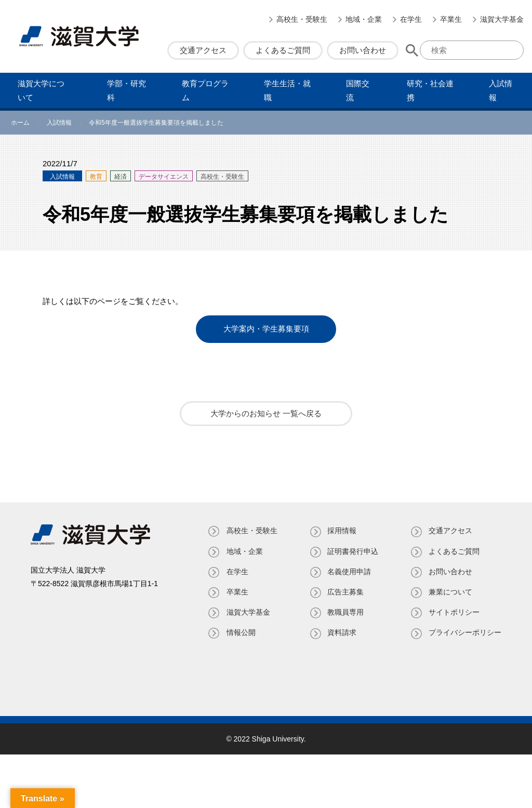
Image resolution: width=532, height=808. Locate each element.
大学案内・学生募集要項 (266, 329)
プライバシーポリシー (465, 632)
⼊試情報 (501, 90)
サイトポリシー (454, 612)
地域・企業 (364, 19)
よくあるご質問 (283, 50)
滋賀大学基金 (502, 19)
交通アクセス (203, 50)
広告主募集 (345, 591)
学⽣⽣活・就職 (287, 90)
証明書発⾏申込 (352, 551)
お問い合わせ (363, 50)
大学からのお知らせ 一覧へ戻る (266, 413)
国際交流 (358, 90)
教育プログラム (205, 90)
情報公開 (240, 632)
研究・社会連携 (430, 90)
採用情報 (341, 531)
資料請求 (341, 632)
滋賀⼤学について (41, 90)
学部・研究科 (127, 90)
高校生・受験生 (302, 19)
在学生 (411, 19)
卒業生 (451, 19)
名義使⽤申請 (349, 571)
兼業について (450, 591)
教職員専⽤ (345, 612)
